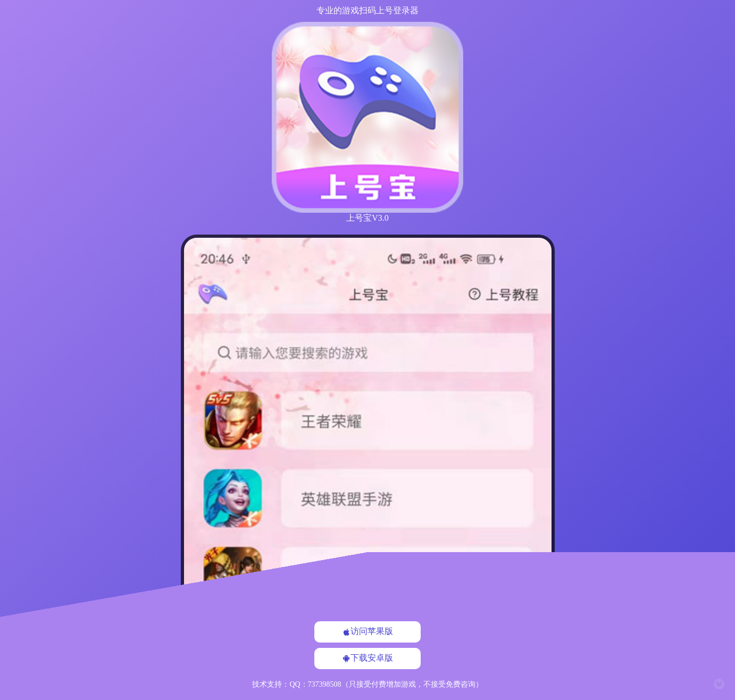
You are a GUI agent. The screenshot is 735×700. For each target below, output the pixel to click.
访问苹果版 (367, 631)
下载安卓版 (367, 658)
